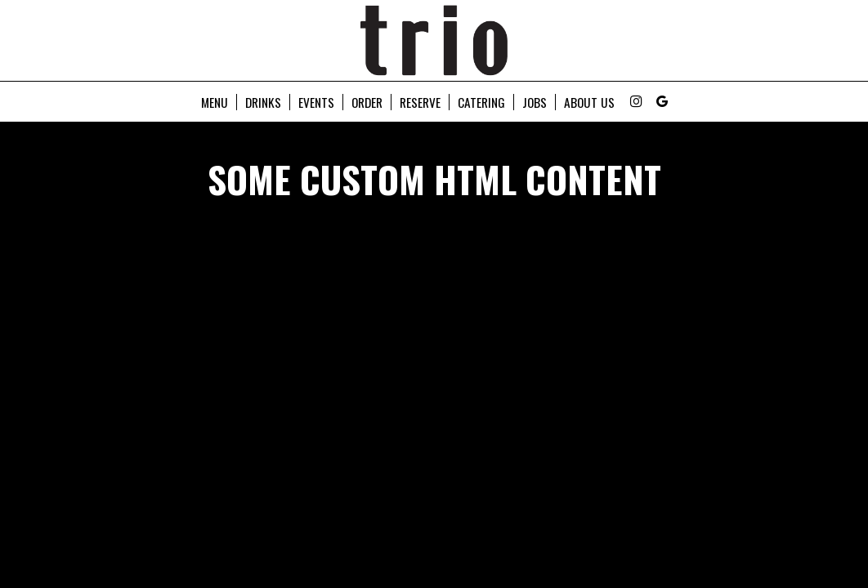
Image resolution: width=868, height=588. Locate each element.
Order (367, 102)
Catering (481, 102)
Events (316, 102)
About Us (589, 102)
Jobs (535, 102)
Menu (215, 102)
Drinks (263, 102)
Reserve (420, 102)
